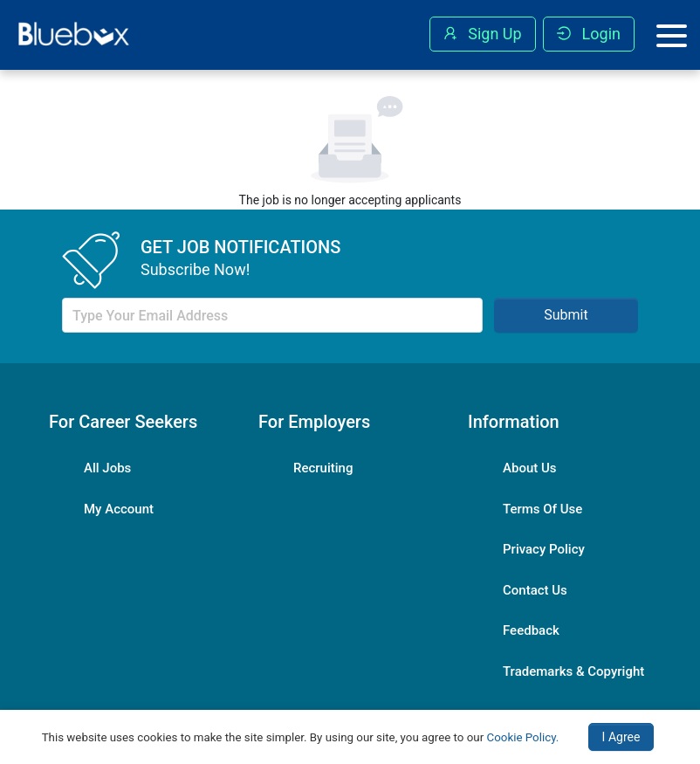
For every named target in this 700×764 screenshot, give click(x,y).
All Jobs (107, 468)
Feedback (531, 630)
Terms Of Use (542, 509)
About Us (530, 468)
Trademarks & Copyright (573, 671)
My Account (119, 509)
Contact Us (535, 590)
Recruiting (323, 468)
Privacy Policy (544, 549)
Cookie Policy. (523, 737)
